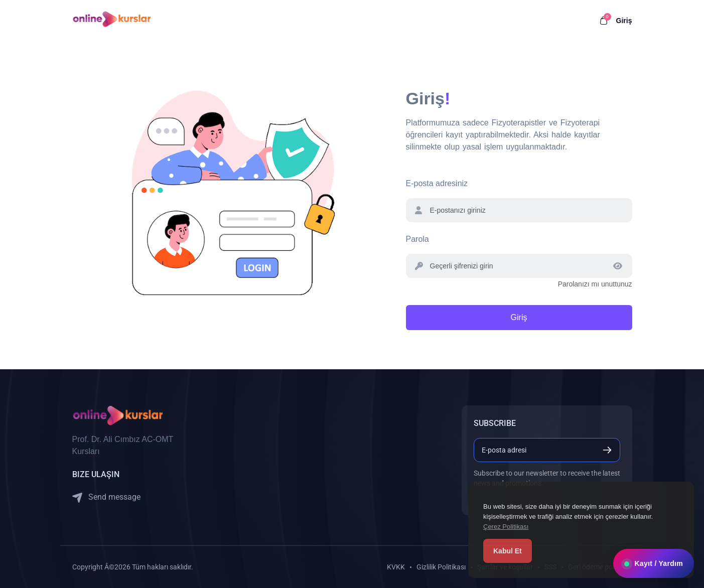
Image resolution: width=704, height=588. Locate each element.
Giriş (624, 21)
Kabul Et (508, 551)
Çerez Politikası (506, 527)
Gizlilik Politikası (441, 567)
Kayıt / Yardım (654, 563)
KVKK (396, 567)
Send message (106, 497)
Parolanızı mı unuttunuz (595, 284)
